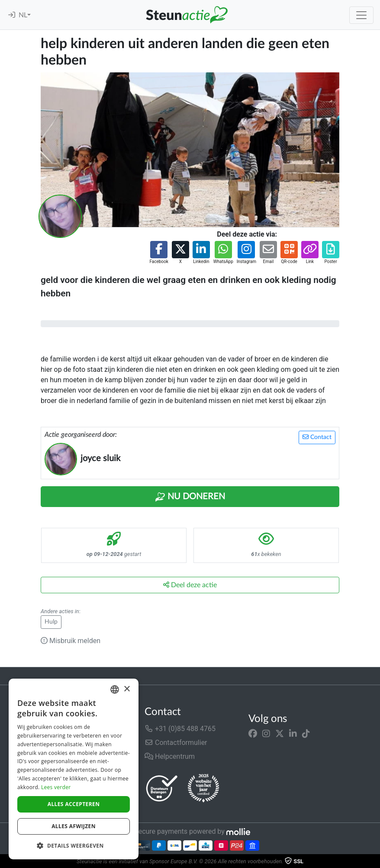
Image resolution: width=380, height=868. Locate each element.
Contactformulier (176, 743)
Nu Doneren (190, 497)
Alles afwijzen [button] (74, 826)
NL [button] (23, 15)
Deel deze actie (190, 585)
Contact (317, 437)
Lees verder (56, 787)
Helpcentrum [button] (170, 756)
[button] (159, 253)
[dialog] (74, 769)
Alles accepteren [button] (74, 804)
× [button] (127, 689)
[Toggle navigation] (361, 15)
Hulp (51, 622)
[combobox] (115, 689)
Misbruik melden (71, 641)
